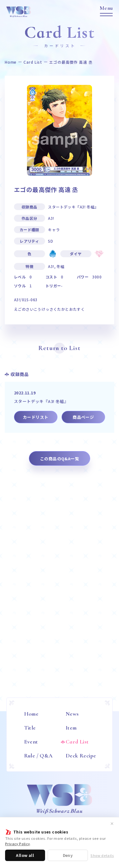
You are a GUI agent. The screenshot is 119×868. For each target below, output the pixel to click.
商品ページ (83, 417)
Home (11, 62)
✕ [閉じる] (112, 823)
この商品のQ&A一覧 (60, 459)
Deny (68, 855)
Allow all (25, 855)
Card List (33, 62)
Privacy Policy (17, 844)
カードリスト (36, 417)
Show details (102, 855)
